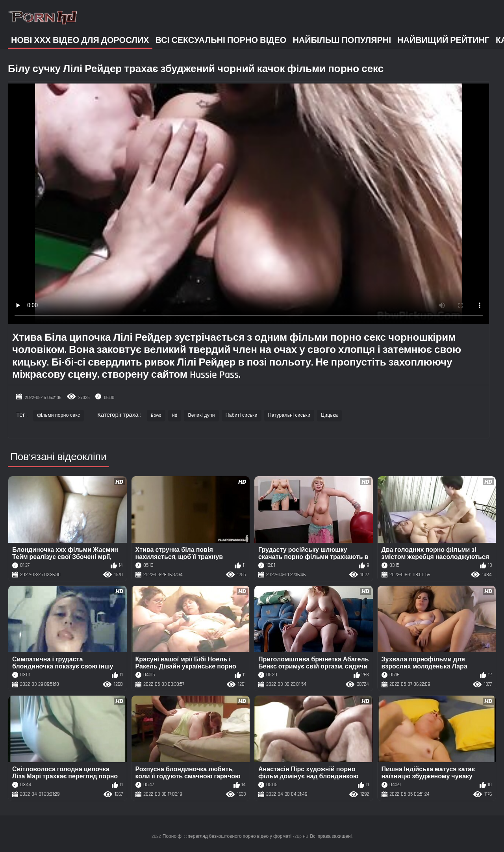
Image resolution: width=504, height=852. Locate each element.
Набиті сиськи (242, 415)
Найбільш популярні (342, 40)
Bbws (156, 415)
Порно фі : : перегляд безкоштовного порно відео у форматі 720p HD (235, 836)
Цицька (329, 415)
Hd (175, 415)
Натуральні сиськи (289, 415)
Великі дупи (201, 415)
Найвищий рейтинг (443, 40)
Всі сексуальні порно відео (221, 40)
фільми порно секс (58, 415)
